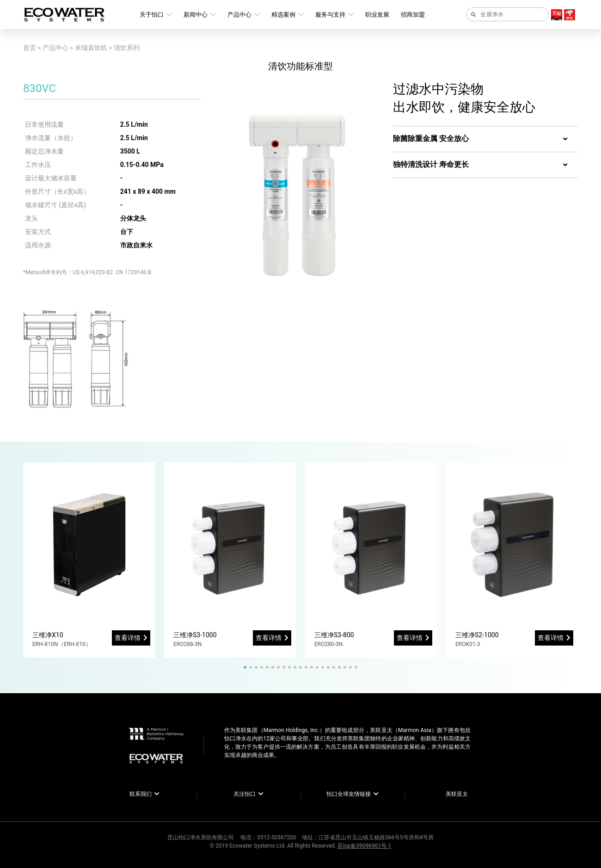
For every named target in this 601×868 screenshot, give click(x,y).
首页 (30, 48)
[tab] (485, 139)
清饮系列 (127, 48)
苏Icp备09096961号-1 (364, 846)
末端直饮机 (91, 48)
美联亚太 (457, 794)
